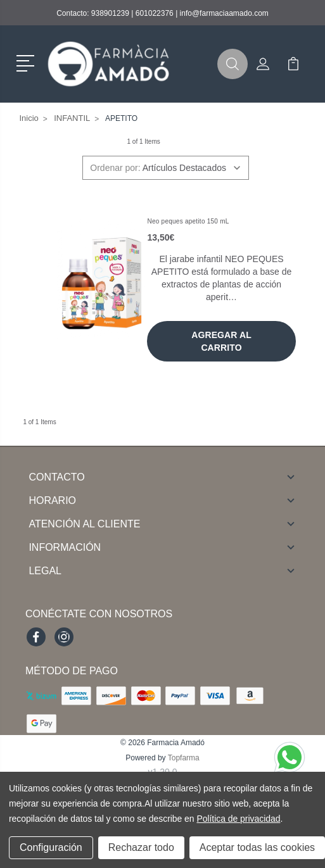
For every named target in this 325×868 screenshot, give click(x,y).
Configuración (51, 847)
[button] (28, 62)
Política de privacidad (238, 819)
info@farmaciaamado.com (224, 13)
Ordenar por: (115, 168)
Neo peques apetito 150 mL (188, 221)
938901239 (110, 13)
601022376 (155, 13)
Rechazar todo (141, 847)
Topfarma (184, 758)
